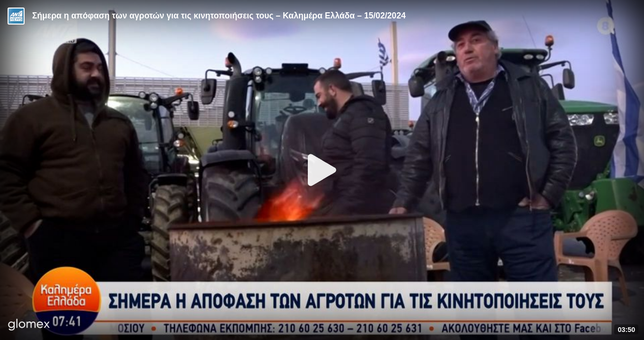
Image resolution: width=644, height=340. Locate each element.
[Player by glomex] (29, 326)
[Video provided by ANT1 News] (16, 16)
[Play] (322, 170)
